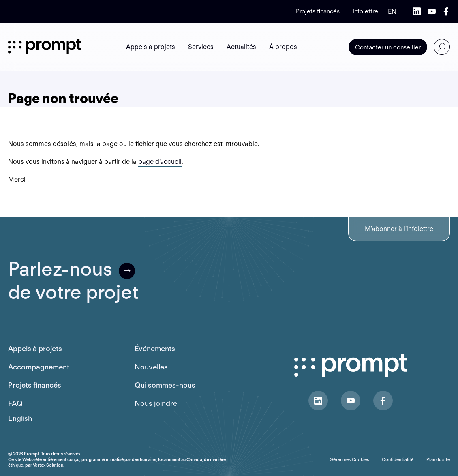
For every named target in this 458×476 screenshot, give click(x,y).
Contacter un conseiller (388, 47)
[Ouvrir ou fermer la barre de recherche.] (442, 47)
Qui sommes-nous (165, 385)
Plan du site (438, 459)
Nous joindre (156, 403)
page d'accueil (160, 162)
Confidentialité (398, 459)
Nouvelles (151, 367)
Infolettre (365, 11)
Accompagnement (39, 367)
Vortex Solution (48, 465)
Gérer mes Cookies (349, 459)
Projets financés (318, 11)
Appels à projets (35, 348)
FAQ (15, 403)
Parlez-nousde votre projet (73, 281)
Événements (155, 348)
